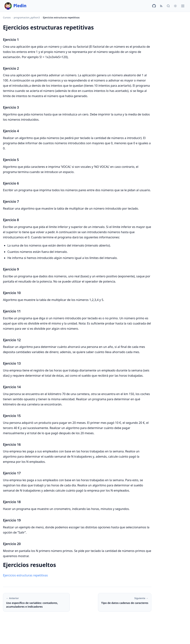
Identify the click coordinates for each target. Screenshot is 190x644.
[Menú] (183, 6)
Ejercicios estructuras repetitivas (25, 575)
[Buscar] (168, 6)
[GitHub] (154, 6)
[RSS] (161, 6)
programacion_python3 (27, 17)
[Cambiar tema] (175, 6)
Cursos (7, 17)
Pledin (15, 6)
